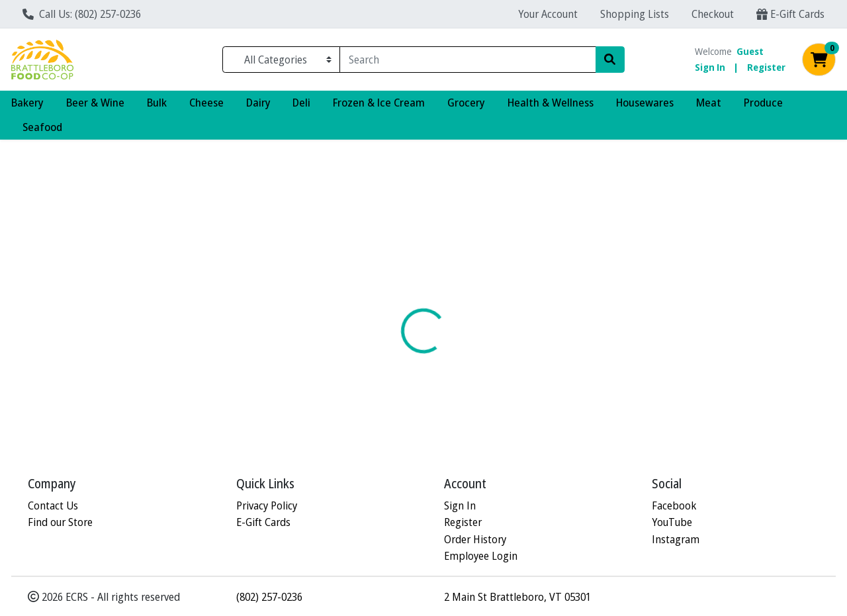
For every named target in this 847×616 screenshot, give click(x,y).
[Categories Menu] (281, 60)
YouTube (672, 522)
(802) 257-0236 (269, 596)
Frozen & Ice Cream (379, 102)
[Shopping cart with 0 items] (819, 60)
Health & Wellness (551, 102)
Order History (475, 539)
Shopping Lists (635, 14)
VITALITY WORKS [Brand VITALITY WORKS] (528, 344)
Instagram (676, 539)
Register (766, 67)
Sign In (710, 67)
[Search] (468, 60)
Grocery (466, 102)
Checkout (713, 14)
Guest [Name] (750, 51)
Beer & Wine (95, 102)
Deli (301, 102)
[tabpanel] (600, 357)
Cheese (206, 102)
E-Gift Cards (790, 14)
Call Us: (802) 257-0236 (82, 14)
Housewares (645, 102)
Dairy (258, 102)
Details (390, 292)
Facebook (674, 505)
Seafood (42, 127)
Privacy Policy (267, 505)
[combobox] (468, 60)
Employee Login (481, 556)
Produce (763, 102)
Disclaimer (453, 292)
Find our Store (60, 522)
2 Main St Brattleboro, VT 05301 (517, 596)
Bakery (27, 102)
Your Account (548, 14)
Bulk (157, 102)
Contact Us (53, 505)
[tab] (390, 291)
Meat (709, 102)
